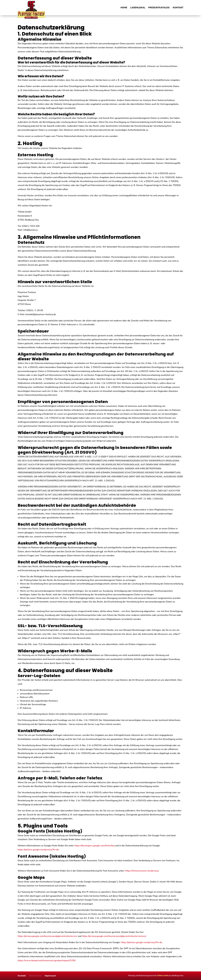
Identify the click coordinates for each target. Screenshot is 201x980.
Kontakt (178, 8)
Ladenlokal (138, 8)
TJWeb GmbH (163, 976)
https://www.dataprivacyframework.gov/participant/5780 (47, 961)
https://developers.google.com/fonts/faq (94, 846)
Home (124, 8)
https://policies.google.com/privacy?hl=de (38, 850)
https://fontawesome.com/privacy (142, 871)
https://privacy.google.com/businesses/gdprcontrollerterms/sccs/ (114, 936)
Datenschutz (35, 975)
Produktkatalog (159, 8)
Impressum (50, 975)
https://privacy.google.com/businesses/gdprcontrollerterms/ (47, 936)
